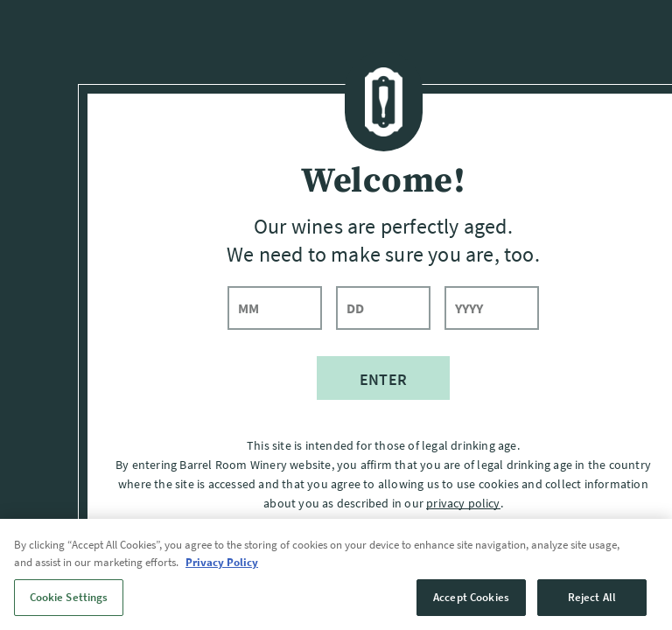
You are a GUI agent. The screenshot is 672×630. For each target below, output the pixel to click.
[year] (492, 308)
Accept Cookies (471, 607)
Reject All (592, 607)
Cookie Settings (69, 607)
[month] (275, 308)
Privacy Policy (222, 572)
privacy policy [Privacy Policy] (463, 501)
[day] (383, 308)
